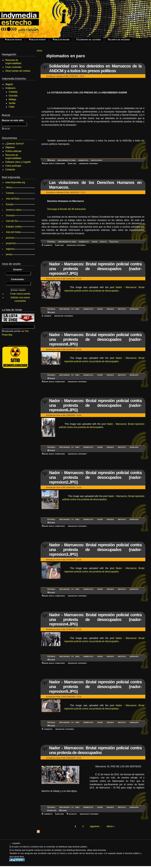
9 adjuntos (72, 814)
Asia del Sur (12, 221)
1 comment (47, 316)
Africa (9, 188)
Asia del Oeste (13, 232)
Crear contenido (13, 67)
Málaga (12, 99)
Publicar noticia (14, 39)
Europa (10, 204)
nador (94, 242)
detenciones (97, 160)
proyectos (11, 243)
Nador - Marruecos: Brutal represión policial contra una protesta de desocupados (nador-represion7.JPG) (95, 269)
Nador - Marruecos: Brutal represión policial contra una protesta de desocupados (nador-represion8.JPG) (95, 339)
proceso (10, 238)
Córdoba (13, 92)
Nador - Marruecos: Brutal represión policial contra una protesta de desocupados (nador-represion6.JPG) (95, 405)
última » (111, 826)
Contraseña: (18, 279)
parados (110, 309)
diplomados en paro (67, 160)
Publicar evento (37, 39)
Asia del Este (12, 199)
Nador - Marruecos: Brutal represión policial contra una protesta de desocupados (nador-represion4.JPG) (95, 620)
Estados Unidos (14, 227)
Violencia (114, 242)
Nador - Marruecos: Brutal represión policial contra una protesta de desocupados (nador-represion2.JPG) (95, 477)
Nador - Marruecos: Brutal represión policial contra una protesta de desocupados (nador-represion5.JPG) (95, 687)
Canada (10, 193)
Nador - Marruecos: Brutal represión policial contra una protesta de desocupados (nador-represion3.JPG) (95, 550)
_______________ (17, 345)
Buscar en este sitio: (13, 120)
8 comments (47, 814)
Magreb (51, 160)
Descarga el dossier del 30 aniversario (66, 209)
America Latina (13, 210)
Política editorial (13, 151)
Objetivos (10, 147)
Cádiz (12, 107)
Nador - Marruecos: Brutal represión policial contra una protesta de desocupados (95, 750)
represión (134, 309)
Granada (13, 96)
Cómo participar (13, 166)
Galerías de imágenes (119, 39)
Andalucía (10, 88)
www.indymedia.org (15, 182)
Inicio (39, 51)
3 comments (47, 729)
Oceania (10, 215)
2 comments (47, 245)
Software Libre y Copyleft (18, 162)
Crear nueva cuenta (20, 294)
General (51, 242)
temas (9, 254)
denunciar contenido (89, 163)
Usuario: (18, 270)
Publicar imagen (61, 39)
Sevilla (12, 103)
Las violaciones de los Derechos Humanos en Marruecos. (95, 185)
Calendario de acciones (89, 39)
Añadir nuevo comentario (53, 163)
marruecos (83, 160)
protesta (122, 309)
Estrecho (52, 810)
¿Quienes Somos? (15, 144)
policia (103, 242)
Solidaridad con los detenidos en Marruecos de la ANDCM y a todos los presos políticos (95, 68)
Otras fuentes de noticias (18, 71)
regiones (10, 249)
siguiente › (95, 826)
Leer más (72, 163)
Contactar (10, 170)
